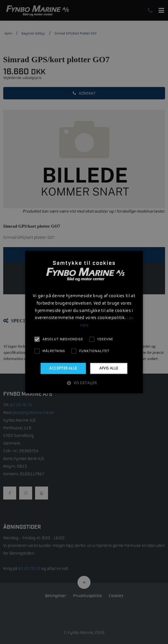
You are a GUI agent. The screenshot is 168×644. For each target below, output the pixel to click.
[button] (84, 383)
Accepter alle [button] (63, 368)
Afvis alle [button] (109, 368)
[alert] (84, 322)
